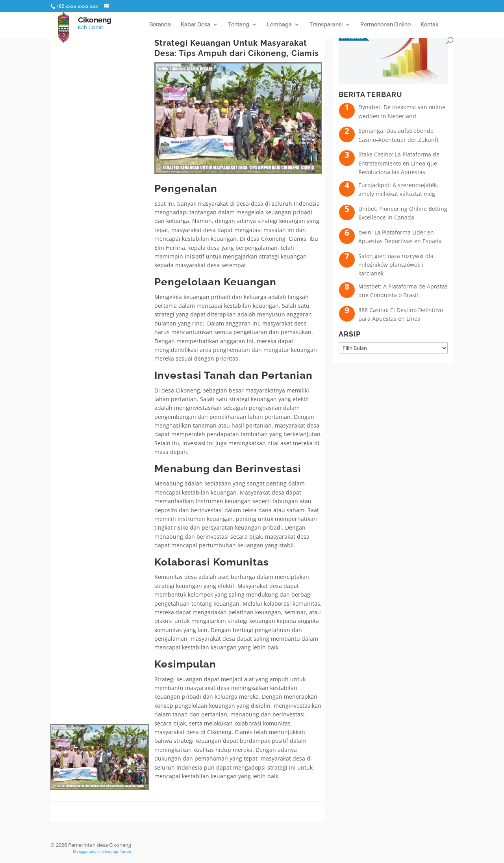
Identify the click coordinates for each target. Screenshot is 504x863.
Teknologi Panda (116, 851)
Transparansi (326, 25)
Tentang (239, 25)
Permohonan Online (385, 25)
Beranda (160, 25)
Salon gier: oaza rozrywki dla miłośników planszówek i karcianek (396, 265)
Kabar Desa (195, 25)
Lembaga (279, 25)
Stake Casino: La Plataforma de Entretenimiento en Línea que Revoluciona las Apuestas (399, 163)
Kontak (430, 25)
